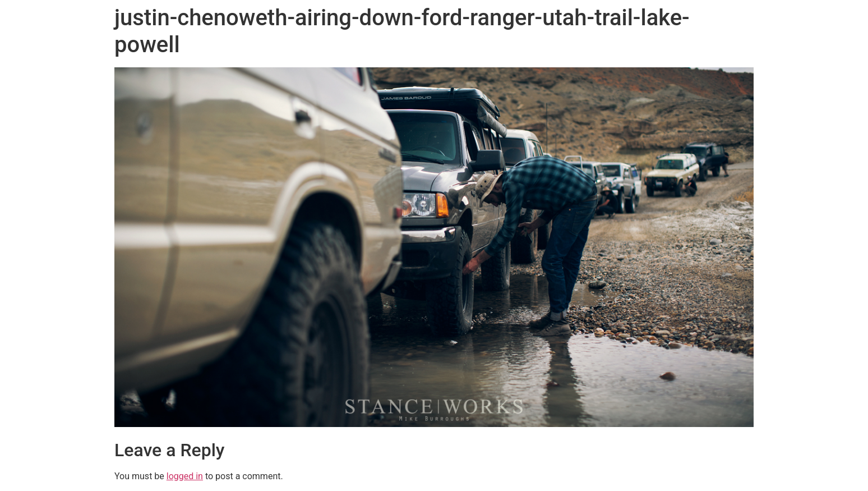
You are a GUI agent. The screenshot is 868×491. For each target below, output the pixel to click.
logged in (185, 476)
